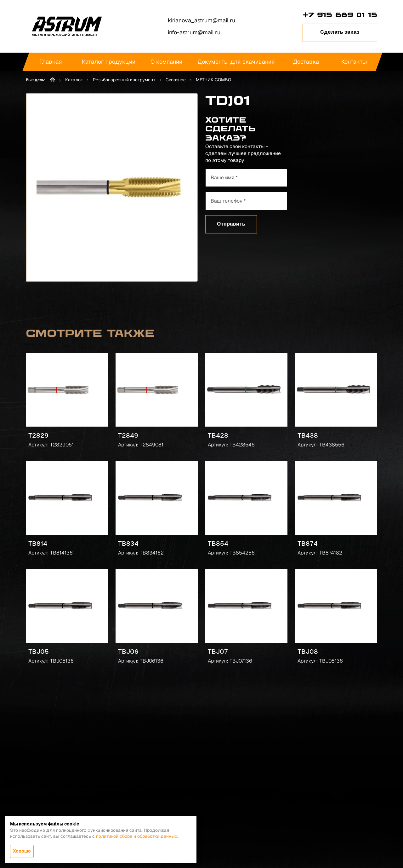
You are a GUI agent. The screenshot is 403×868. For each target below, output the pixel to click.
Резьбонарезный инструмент (124, 80)
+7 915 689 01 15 (340, 15)
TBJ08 (308, 652)
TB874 (308, 543)
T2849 (128, 435)
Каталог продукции (109, 62)
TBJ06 (128, 652)
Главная (51, 62)
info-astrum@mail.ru (194, 32)
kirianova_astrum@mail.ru (201, 20)
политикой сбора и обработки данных (137, 836)
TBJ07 (218, 652)
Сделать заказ (340, 32)
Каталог (74, 80)
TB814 (38, 543)
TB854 (218, 543)
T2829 (38, 435)
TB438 (308, 435)
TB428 (218, 435)
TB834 (128, 543)
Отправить (231, 224)
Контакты (354, 62)
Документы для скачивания (236, 62)
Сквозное (176, 80)
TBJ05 (39, 652)
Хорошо (22, 851)
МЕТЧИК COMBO (213, 80)
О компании (166, 62)
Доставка (306, 62)
